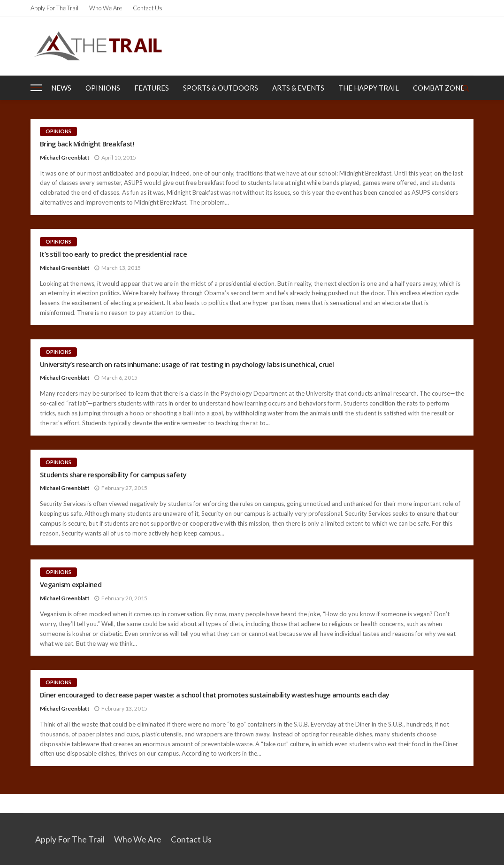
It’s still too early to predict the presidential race (113, 254)
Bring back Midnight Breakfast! (87, 144)
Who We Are (106, 8)
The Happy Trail (369, 88)
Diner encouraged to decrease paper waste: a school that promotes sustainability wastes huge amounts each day (214, 695)
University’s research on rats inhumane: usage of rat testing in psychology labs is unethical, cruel (187, 365)
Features (152, 88)
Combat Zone (439, 88)
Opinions (103, 88)
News (61, 88)
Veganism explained (71, 585)
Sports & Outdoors (221, 88)
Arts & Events (298, 88)
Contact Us (148, 8)
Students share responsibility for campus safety (113, 475)
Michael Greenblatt (65, 157)
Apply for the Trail (54, 8)
